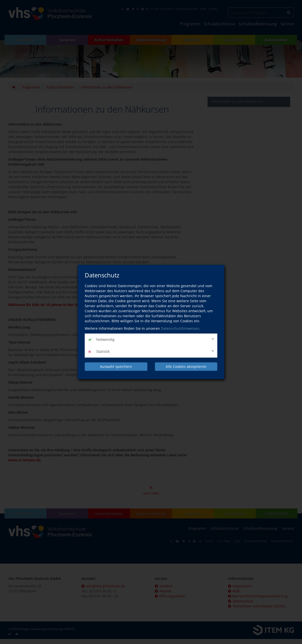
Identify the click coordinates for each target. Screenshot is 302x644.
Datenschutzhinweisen (180, 328)
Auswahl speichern (116, 366)
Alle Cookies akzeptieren (186, 366)
